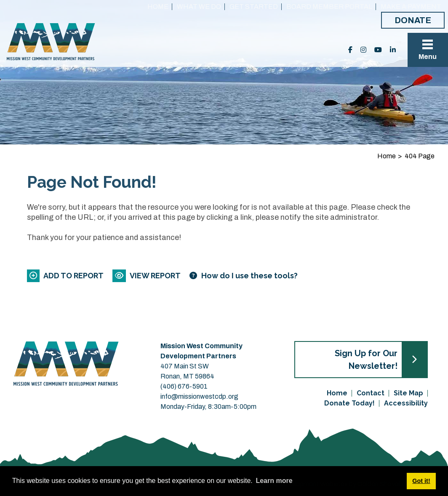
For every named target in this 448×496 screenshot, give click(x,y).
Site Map (408, 393)
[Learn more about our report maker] (244, 276)
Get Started (254, 7)
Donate (413, 20)
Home (158, 7)
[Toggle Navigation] (428, 50)
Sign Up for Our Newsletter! (366, 360)
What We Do (199, 7)
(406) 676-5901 (184, 386)
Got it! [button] (421, 481)
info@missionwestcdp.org (199, 396)
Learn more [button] (274, 481)
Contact (371, 393)
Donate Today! (349, 403)
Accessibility (406, 403)
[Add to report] (66, 276)
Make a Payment (411, 7)
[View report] (147, 276)
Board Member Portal (329, 7)
